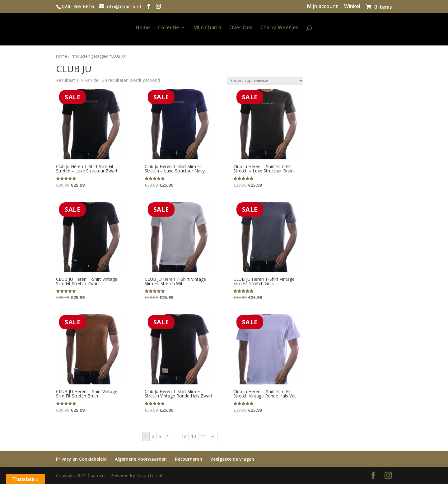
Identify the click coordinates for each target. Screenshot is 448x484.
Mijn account (323, 7)
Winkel (352, 7)
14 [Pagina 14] (203, 436)
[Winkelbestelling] (265, 81)
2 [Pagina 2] (153, 436)
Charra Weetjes (279, 28)
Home (143, 28)
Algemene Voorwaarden (141, 459)
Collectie (169, 28)
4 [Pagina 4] (167, 436)
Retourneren (189, 459)
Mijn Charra (207, 28)
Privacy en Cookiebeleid (81, 459)
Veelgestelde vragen (232, 459)
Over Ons (241, 28)
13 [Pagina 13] (194, 436)
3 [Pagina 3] (160, 436)
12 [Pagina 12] (184, 436)
